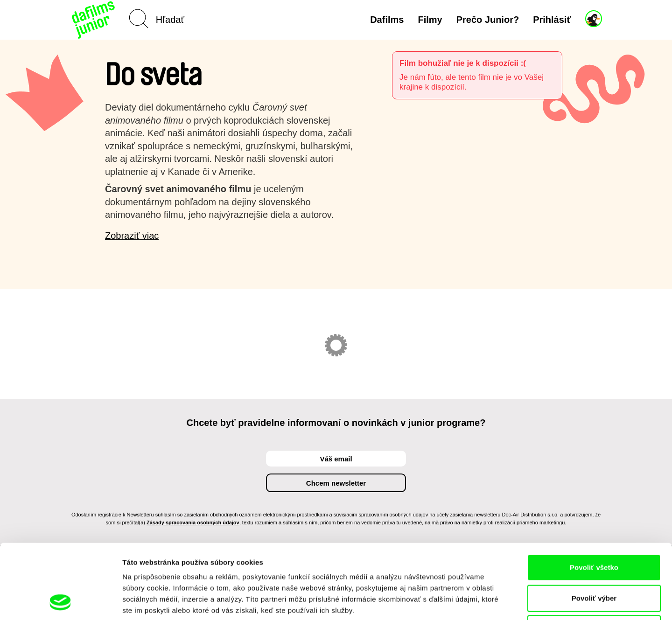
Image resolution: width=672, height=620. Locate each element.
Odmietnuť (594, 559)
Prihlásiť (552, 20)
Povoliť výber (594, 528)
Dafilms (387, 20)
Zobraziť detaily (488, 602)
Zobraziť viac (132, 236)
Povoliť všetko (594, 498)
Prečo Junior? (488, 20)
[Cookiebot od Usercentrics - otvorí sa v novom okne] (60, 602)
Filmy (430, 20)
